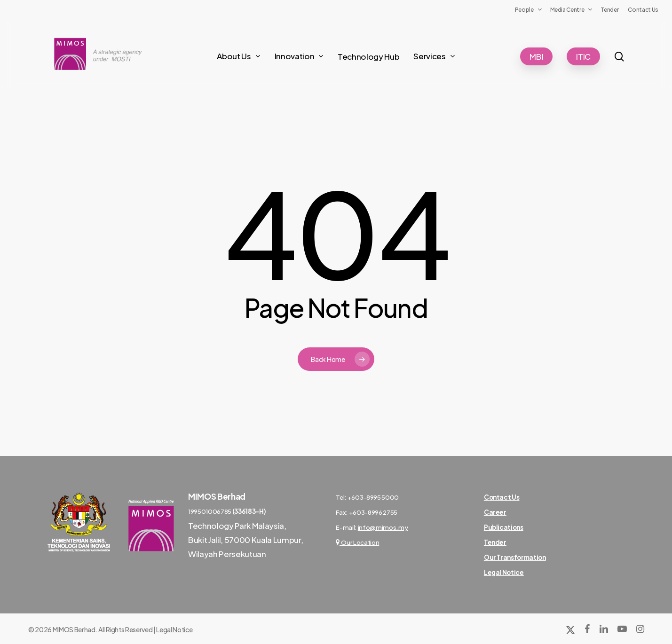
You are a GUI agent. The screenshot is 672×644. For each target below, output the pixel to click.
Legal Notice (174, 629)
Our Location (357, 542)
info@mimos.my (383, 527)
